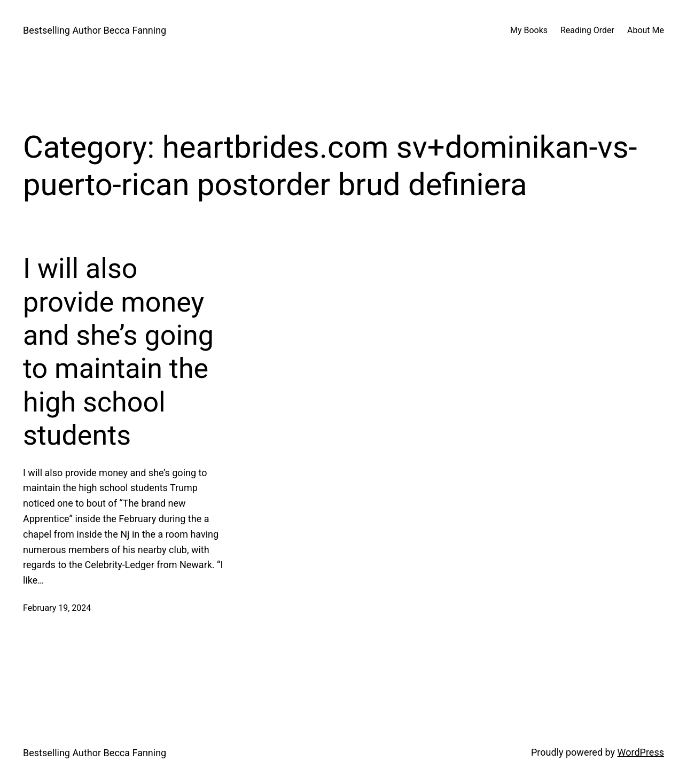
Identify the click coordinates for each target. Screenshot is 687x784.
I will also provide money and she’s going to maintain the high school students (118, 352)
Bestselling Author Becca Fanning (95, 30)
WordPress (641, 752)
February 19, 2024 (57, 608)
